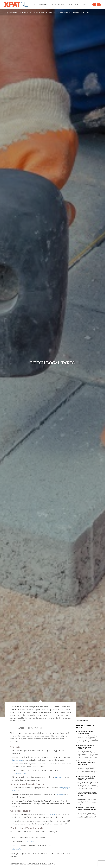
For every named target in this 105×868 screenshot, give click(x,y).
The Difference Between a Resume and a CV (86, 732)
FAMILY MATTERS (58, 5)
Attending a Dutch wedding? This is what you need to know (88, 808)
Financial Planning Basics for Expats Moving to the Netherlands (87, 747)
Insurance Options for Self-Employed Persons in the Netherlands (87, 778)
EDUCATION (43, 5)
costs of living (50, 814)
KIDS (33, 5)
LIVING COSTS (73, 5)
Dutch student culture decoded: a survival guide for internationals (87, 763)
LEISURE (85, 5)
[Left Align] (94, 5)
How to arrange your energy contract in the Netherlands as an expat (88, 794)
